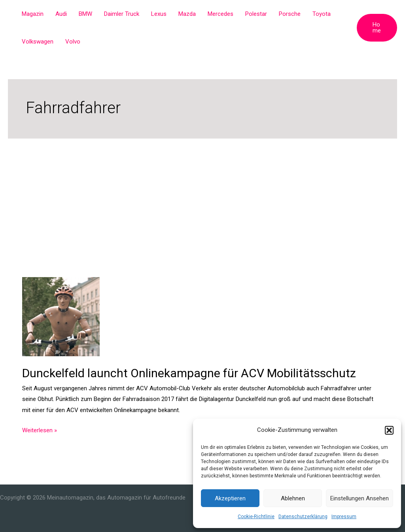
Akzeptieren (230, 498)
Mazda (187, 14)
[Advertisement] (202, 198)
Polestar (256, 14)
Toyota (322, 14)
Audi (61, 14)
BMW (85, 14)
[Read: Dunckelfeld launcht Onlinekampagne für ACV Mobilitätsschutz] (61, 316)
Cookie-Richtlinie (256, 517)
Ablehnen (293, 498)
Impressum (344, 517)
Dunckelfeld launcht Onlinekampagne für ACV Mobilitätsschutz (189, 373)
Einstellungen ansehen (360, 498)
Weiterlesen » (40, 431)
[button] (389, 430)
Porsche (290, 14)
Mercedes (220, 14)
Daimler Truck (122, 14)
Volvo (73, 42)
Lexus (159, 14)
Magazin (33, 14)
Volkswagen (38, 42)
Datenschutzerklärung (303, 517)
